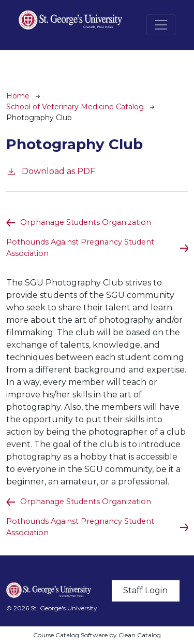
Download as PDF (51, 171)
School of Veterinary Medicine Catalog (75, 107)
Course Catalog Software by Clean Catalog (97, 635)
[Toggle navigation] (161, 25)
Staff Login (145, 590)
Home (18, 96)
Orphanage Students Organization (86, 222)
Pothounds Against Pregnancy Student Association (80, 248)
